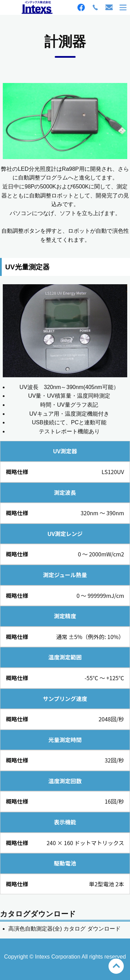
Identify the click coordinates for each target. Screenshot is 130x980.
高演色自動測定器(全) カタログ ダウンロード (64, 929)
